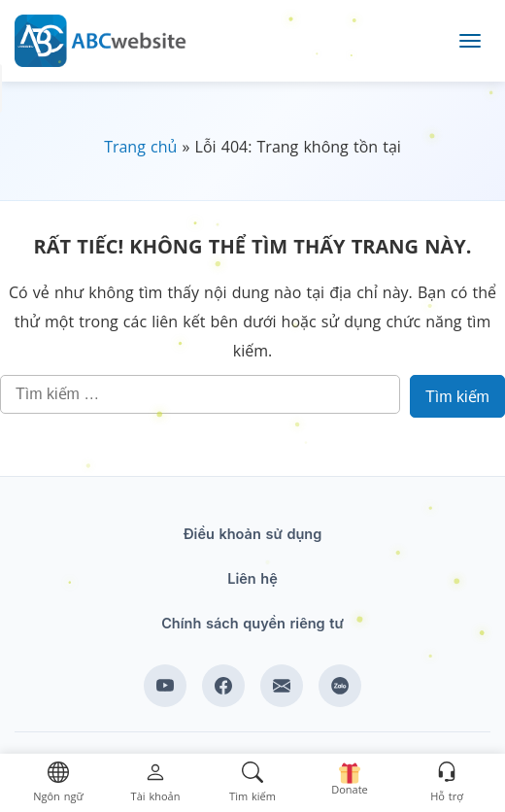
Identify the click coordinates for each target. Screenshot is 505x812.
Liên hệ (252, 578)
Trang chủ (140, 147)
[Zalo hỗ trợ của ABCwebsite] (340, 686)
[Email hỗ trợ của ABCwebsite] (282, 686)
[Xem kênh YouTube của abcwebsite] (165, 686)
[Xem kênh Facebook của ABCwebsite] (223, 686)
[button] (58, 783)
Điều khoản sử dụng (253, 534)
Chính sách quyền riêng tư (252, 623)
